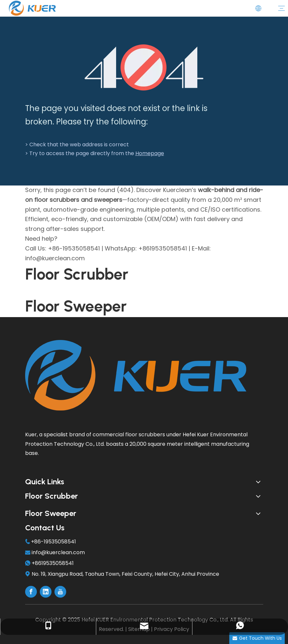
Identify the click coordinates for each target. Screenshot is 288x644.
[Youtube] (60, 592)
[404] (144, 67)
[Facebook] (31, 592)
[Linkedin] (46, 592)
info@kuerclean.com (58, 552)
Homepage (150, 153)
